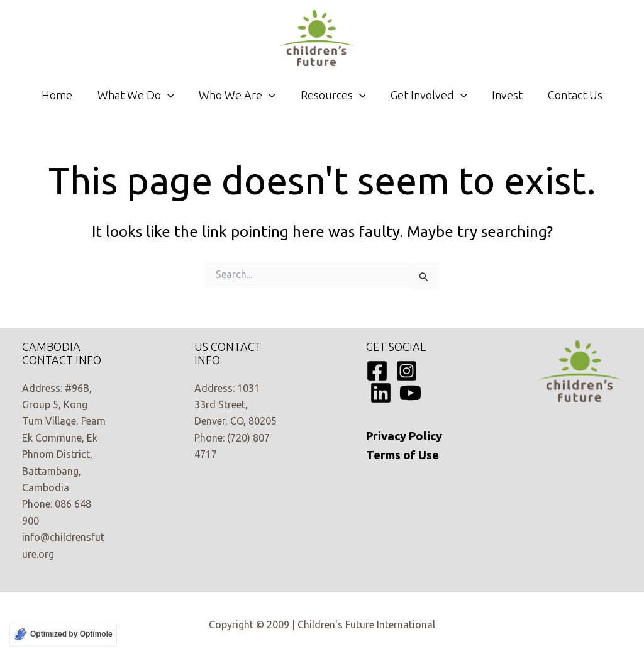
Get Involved (426, 95)
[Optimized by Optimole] (63, 635)
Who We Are (240, 95)
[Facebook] (377, 371)
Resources (333, 95)
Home (64, 95)
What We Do (140, 95)
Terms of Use (402, 455)
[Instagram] (407, 371)
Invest (503, 95)
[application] (172, 95)
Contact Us (568, 95)
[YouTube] (410, 393)
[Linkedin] (381, 393)
